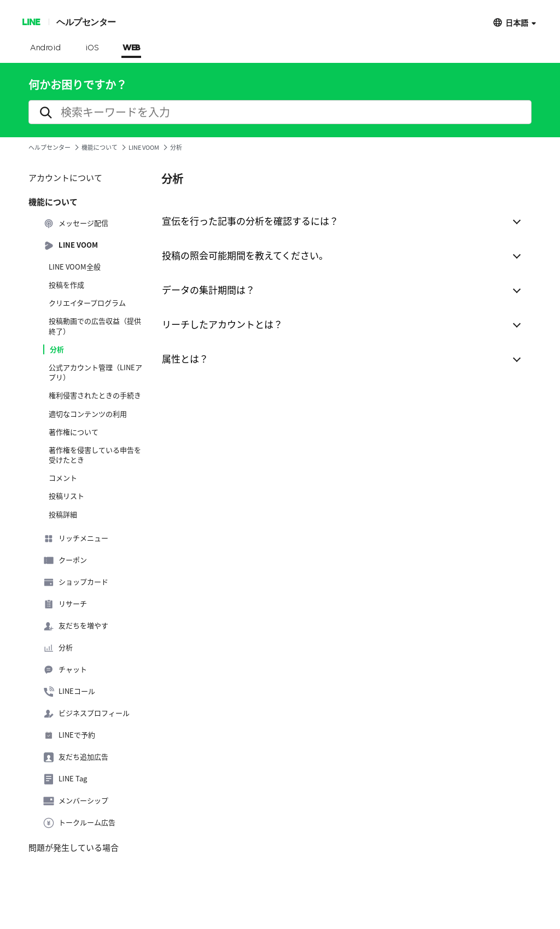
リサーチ (65, 604)
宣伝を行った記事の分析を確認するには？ (250, 221)
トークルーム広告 (79, 823)
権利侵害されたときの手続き (95, 395)
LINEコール (69, 692)
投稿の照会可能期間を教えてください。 (245, 255)
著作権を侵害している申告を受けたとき (95, 455)
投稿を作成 (66, 285)
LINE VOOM (144, 147)
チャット (65, 670)
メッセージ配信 (76, 224)
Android (46, 48)
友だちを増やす (76, 626)
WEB (131, 48)
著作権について (74, 432)
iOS (92, 48)
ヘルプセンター (86, 22)
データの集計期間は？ (208, 290)
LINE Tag (65, 779)
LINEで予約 (69, 735)
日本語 (517, 22)
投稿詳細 (63, 515)
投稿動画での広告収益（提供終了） (95, 326)
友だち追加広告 (76, 757)
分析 (57, 349)
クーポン (65, 560)
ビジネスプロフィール (86, 714)
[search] (280, 112)
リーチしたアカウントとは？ (222, 324)
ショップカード (76, 582)
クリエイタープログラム (87, 303)
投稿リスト (66, 496)
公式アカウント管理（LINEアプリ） (95, 372)
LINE (31, 22)
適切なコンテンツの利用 (88, 414)
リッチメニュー (76, 539)
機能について (100, 147)
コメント (63, 478)
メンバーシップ (76, 801)
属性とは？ (185, 358)
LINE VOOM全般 (75, 267)
